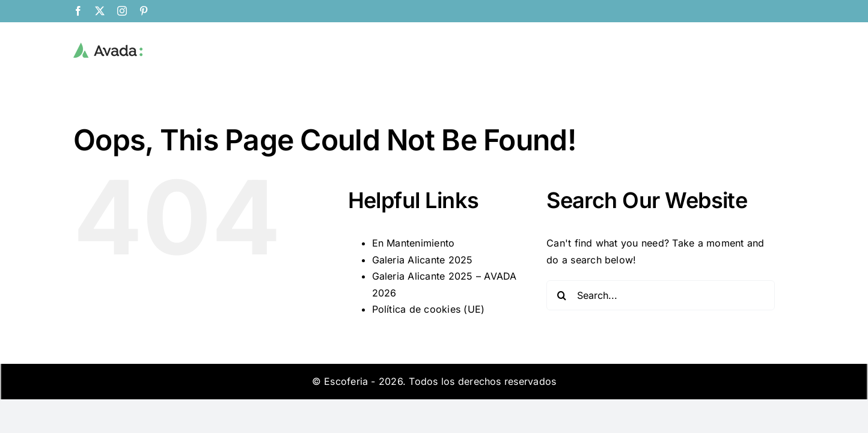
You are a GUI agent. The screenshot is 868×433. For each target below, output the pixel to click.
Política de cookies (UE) (429, 309)
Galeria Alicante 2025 (423, 260)
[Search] (561, 295)
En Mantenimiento (414, 243)
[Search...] (661, 295)
